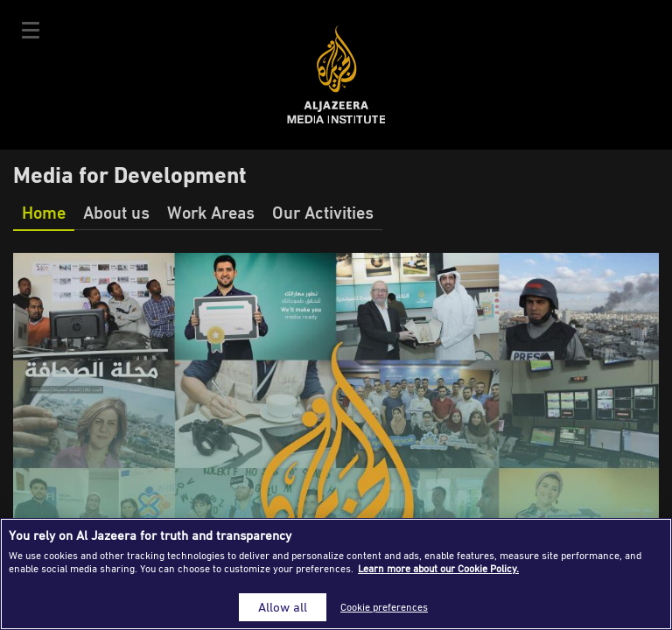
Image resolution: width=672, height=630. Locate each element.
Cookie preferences (384, 607)
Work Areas (211, 212)
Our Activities (323, 212)
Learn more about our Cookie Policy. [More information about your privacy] (438, 568)
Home (44, 212)
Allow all (283, 607)
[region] (336, 574)
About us (116, 212)
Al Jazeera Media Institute (336, 75)
